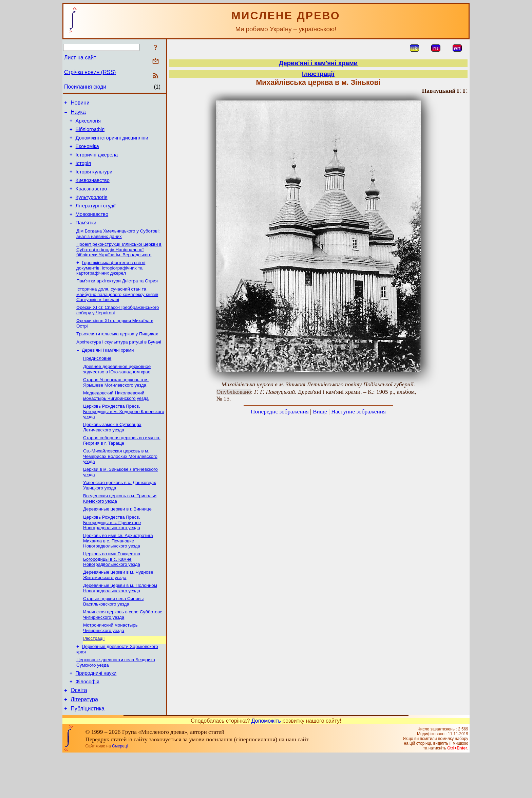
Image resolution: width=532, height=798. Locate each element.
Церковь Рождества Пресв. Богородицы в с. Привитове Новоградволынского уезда (112, 553)
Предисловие (97, 381)
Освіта (79, 731)
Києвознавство (93, 190)
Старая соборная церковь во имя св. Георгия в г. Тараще (122, 467)
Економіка (87, 152)
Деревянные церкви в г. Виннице (117, 539)
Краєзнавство (91, 200)
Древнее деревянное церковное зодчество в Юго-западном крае (117, 393)
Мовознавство (92, 228)
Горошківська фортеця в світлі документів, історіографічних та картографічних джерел (111, 285)
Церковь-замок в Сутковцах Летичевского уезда (112, 453)
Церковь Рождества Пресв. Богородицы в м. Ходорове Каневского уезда (124, 437)
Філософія (88, 721)
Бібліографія (90, 133)
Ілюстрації (94, 675)
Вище (320, 412)
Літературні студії (96, 219)
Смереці (120, 789)
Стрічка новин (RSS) (90, 72)
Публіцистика (88, 751)
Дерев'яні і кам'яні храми (108, 372)
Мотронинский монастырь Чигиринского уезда (110, 663)
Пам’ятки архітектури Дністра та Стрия (117, 299)
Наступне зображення (358, 412)
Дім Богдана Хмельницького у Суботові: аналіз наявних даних (118, 250)
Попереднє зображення (280, 412)
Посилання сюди (85, 87)
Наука (78, 114)
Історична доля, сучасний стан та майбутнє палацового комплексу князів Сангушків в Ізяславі (117, 313)
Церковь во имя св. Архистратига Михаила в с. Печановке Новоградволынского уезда (118, 572)
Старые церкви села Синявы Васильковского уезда (113, 636)
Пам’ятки (86, 238)
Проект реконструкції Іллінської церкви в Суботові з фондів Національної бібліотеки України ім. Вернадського (119, 266)
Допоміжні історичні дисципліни (112, 143)
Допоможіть (266, 764)
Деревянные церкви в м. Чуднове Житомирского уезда (118, 608)
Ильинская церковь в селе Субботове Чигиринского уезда (123, 649)
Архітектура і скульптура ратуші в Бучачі (119, 363)
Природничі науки (96, 712)
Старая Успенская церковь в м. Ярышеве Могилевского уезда (116, 406)
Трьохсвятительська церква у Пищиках (117, 355)
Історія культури (94, 181)
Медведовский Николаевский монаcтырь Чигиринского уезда (116, 420)
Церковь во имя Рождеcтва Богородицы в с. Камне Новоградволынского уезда (112, 591)
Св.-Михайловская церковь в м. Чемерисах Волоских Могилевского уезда (120, 484)
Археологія (88, 124)
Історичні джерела (97, 162)
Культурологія (92, 209)
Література (84, 741)
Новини (80, 104)
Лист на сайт (80, 58)
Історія (83, 171)
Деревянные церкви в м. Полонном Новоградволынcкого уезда (120, 622)
